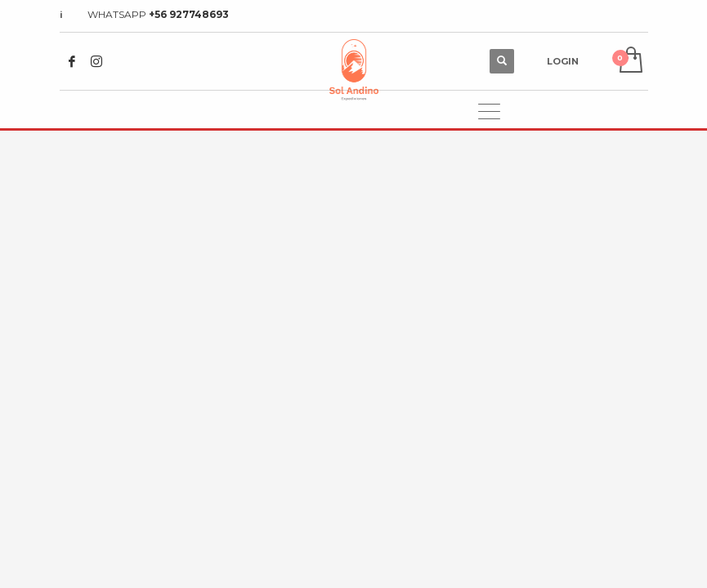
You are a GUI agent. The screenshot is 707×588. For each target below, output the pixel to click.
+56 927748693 (189, 14)
